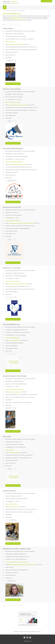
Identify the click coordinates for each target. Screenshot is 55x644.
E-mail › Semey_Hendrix (10, 42)
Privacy (30, 641)
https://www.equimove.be (14, 507)
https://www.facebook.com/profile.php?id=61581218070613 (21, 223)
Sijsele (15, 94)
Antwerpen (8, 442)
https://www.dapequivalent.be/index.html (18, 164)
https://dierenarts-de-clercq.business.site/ (18, 284)
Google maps (21, 34)
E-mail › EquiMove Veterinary (11, 504)
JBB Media (26, 641)
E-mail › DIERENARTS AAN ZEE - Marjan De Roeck (16, 562)
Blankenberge (16, 554)
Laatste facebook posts (11, 55)
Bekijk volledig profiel (13, 84)
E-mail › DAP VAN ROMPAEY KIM (12, 338)
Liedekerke (15, 273)
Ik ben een (46, 1)
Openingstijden (9, 400)
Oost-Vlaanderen (9, 330)
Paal (11, 212)
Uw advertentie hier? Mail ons (27, 625)
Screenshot (26, 44)
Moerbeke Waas (17, 330)
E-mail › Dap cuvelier (10, 450)
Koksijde (15, 381)
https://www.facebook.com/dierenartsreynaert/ (19, 105)
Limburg (7, 212)
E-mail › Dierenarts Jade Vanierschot (13, 220)
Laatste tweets (9, 402)
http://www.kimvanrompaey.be (15, 340)
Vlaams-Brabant (9, 34)
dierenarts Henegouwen (14, 17)
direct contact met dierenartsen (19, 19)
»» (20, 25)
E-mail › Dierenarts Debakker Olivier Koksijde (15, 389)
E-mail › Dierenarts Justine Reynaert (13, 102)
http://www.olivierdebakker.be (15, 392)
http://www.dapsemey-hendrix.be (16, 44)
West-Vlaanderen (9, 94)
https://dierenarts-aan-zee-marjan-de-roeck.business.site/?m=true (23, 565)
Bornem (13, 442)
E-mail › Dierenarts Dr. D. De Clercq (13, 281)
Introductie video (29, 402)
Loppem (15, 154)
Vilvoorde (15, 34)
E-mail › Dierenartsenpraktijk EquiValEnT (14, 162)
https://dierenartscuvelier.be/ (15, 453)
